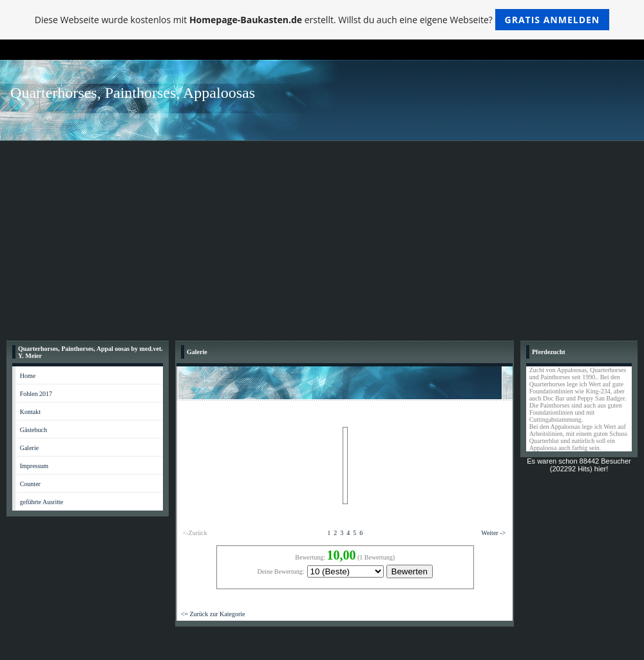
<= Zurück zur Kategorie (213, 614)
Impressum (34, 466)
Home (28, 376)
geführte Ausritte (42, 502)
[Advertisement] (322, 238)
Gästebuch (33, 430)
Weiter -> (493, 533)
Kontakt (30, 412)
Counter (30, 484)
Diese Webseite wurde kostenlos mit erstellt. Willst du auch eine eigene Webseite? (322, 20)
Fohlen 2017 (36, 394)
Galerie (29, 448)
